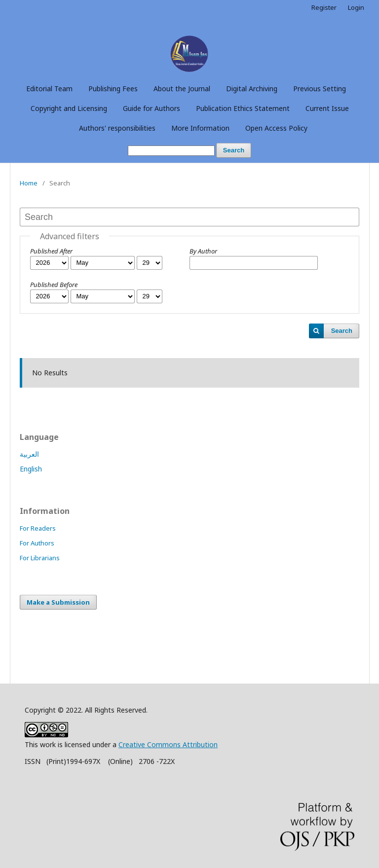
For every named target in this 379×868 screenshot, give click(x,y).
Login (356, 7)
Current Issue (327, 108)
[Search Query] (171, 151)
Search (234, 150)
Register (324, 7)
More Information (200, 128)
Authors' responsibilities (117, 128)
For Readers (38, 528)
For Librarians (40, 558)
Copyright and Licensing (69, 108)
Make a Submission (58, 602)
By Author (203, 251)
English (31, 469)
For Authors (37, 543)
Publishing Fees (113, 89)
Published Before (54, 285)
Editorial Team (49, 89)
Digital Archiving (252, 89)
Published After (51, 251)
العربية (29, 454)
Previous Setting (320, 89)
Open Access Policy (276, 128)
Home (29, 183)
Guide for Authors (152, 108)
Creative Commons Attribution (168, 744)
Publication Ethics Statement (243, 108)
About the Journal (182, 89)
